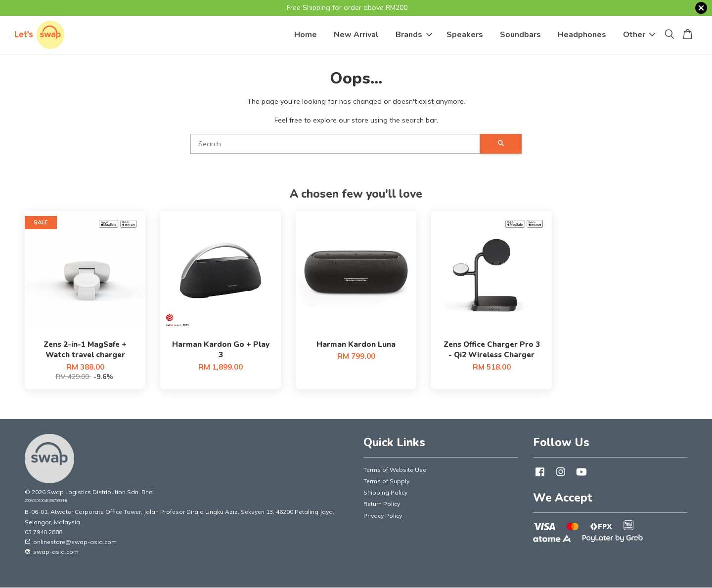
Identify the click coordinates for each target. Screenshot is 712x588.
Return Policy (382, 504)
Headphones (582, 35)
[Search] (335, 144)
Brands (414, 35)
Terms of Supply (386, 481)
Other (639, 35)
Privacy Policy (383, 516)
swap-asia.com (52, 552)
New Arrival (356, 35)
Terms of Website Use (395, 470)
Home (306, 35)
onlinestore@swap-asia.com (71, 542)
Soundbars (520, 35)
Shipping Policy (385, 492)
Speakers (465, 35)
